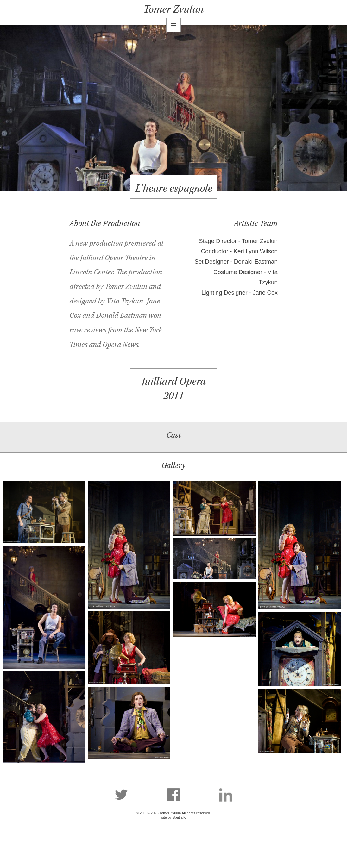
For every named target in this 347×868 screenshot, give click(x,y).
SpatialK (179, 817)
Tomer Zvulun (173, 9)
